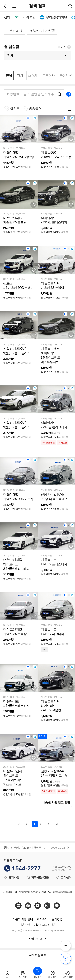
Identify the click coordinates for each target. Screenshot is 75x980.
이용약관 (25, 925)
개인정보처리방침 (45, 925)
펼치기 (70, 75)
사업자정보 (35, 939)
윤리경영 (57, 919)
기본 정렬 (13, 31)
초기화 (69, 94)
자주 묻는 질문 (38, 877)
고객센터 (64, 877)
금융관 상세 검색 (40, 31)
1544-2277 (26, 868)
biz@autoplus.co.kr (28, 892)
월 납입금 (12, 47)
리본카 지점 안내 (23, 919)
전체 (10, 55)
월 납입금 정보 (69, 47)
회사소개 (42, 919)
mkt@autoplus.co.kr (62, 892)
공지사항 (11, 877)
